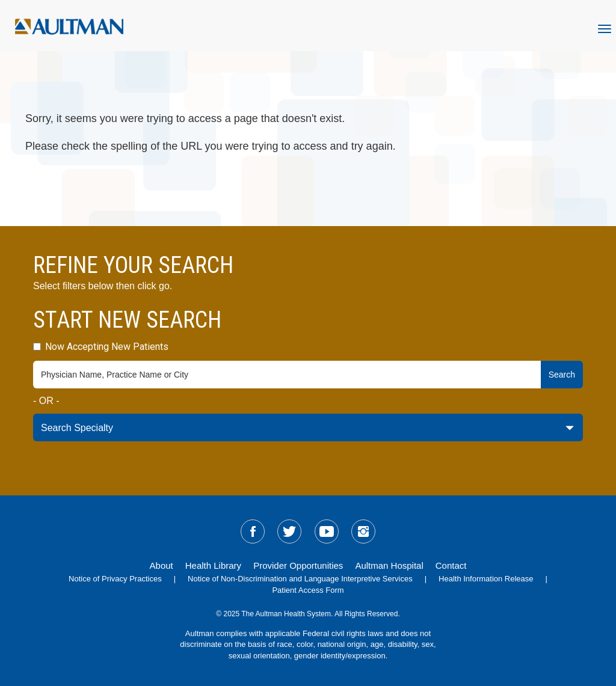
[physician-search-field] (287, 375)
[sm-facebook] (253, 531)
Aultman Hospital (389, 565)
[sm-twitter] (289, 531)
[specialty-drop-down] (308, 427)
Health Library (213, 565)
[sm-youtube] (327, 531)
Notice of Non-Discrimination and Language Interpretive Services (300, 579)
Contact (451, 565)
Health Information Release (486, 579)
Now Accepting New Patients (101, 347)
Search (562, 375)
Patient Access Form (308, 590)
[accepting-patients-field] (37, 347)
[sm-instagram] (363, 531)
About (162, 565)
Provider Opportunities (298, 565)
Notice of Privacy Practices (115, 579)
